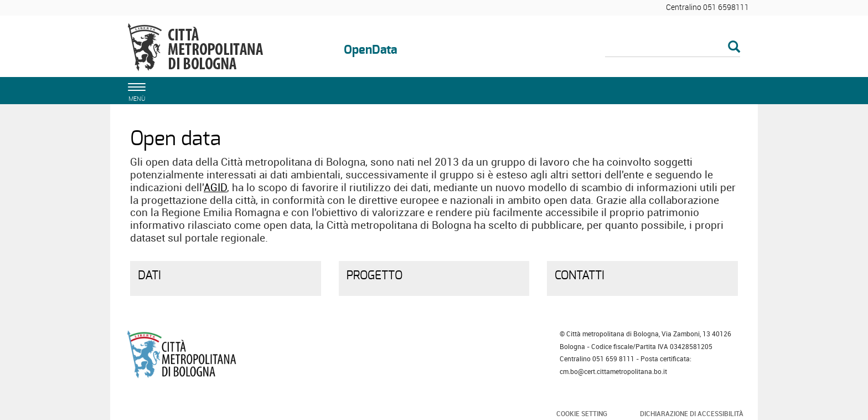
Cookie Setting (582, 413)
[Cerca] (673, 48)
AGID (215, 187)
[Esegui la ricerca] (734, 47)
